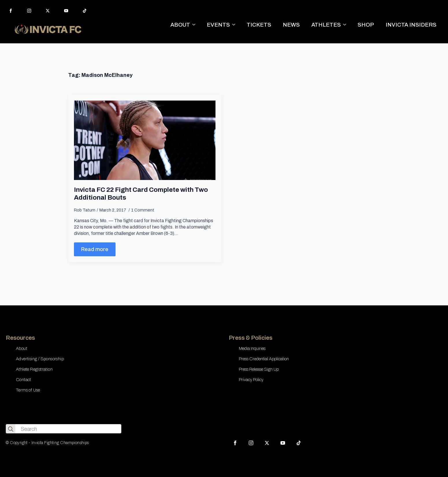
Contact (24, 380)
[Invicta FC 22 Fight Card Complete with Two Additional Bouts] (145, 140)
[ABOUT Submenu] (196, 25)
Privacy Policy (251, 380)
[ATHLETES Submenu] (346, 25)
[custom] (85, 11)
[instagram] (29, 11)
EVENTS (218, 25)
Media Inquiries (252, 348)
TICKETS (259, 25)
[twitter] (48, 11)
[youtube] (66, 11)
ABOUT (180, 25)
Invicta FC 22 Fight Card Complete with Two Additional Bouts (141, 194)
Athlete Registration (34, 369)
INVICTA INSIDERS (411, 25)
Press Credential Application (264, 359)
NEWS (291, 25)
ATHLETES (326, 25)
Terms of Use (28, 390)
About (22, 348)
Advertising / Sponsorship (40, 359)
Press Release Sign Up (259, 369)
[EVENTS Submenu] (235, 25)
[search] (11, 429)
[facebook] (11, 11)
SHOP (366, 25)
